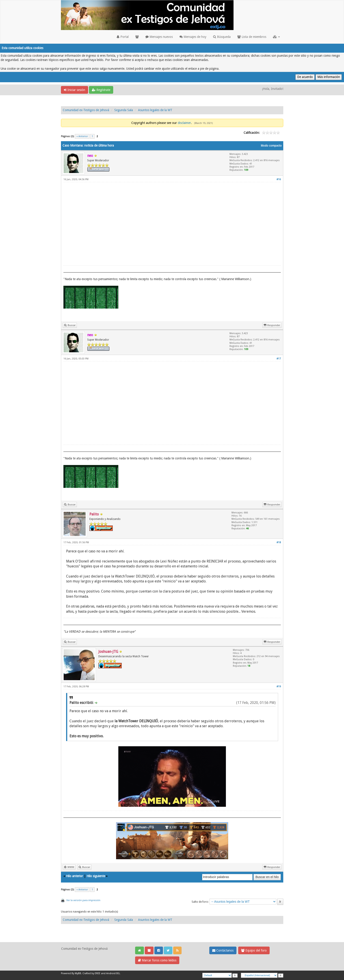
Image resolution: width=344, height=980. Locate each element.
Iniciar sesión (75, 90)
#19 (279, 687)
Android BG (113, 973)
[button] (276, 37)
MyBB (78, 973)
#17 (279, 359)
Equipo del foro (254, 950)
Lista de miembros (252, 37)
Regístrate (101, 90)
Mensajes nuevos (159, 37)
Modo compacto (271, 146)
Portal (123, 37)
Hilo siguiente (96, 876)
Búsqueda (222, 37)
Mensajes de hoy (193, 37)
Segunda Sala (124, 110)
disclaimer (184, 123)
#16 (279, 179)
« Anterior (82, 136)
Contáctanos (223, 950)
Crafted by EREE (91, 973)
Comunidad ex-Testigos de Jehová (86, 110)
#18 (279, 542)
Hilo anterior (74, 876)
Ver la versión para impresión (83, 900)
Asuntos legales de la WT (155, 110)
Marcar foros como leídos (157, 960)
